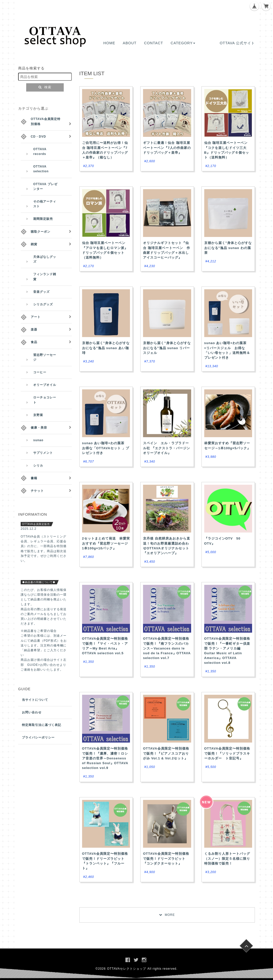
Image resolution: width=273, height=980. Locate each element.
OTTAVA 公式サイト (237, 43)
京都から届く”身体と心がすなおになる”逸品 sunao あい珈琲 (106, 348)
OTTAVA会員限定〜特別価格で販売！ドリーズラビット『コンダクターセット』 (166, 858)
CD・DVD (38, 137)
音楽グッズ (41, 292)
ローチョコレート (45, 400)
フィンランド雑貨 (45, 277)
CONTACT (153, 43)
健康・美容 (39, 428)
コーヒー (40, 372)
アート (36, 317)
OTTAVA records (40, 152)
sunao (38, 440)
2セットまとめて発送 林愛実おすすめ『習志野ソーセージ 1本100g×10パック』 (106, 543)
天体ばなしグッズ (45, 259)
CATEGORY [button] (183, 43)
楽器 (34, 330)
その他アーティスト (45, 204)
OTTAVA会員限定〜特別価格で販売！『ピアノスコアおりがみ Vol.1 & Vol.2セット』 (166, 753)
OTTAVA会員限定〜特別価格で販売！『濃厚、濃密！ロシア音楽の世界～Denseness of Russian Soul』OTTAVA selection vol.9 (105, 758)
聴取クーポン (41, 232)
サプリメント (43, 453)
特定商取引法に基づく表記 (42, 725)
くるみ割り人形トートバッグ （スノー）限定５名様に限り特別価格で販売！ (227, 858)
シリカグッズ (43, 304)
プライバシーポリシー (38, 738)
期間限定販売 (43, 219)
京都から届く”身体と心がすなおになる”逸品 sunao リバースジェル (167, 348)
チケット (37, 491)
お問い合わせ (32, 712)
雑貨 (34, 244)
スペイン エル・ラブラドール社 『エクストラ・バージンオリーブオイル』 (167, 448)
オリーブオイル (45, 385)
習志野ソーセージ (45, 357)
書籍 (34, 478)
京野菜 (38, 415)
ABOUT (130, 43)
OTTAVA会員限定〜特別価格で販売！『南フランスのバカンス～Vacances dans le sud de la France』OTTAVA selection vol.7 (167, 648)
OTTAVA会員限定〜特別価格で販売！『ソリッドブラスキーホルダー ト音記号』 (227, 753)
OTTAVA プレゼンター (45, 187)
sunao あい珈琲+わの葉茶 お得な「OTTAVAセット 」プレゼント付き (106, 448)
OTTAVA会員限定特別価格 (46, 121)
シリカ (38, 466)
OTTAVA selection (41, 169)
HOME (109, 43)
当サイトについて (35, 700)
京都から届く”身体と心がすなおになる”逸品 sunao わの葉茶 (228, 248)
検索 (45, 87)
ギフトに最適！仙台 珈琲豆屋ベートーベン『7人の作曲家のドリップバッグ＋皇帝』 (167, 148)
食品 (34, 342)
